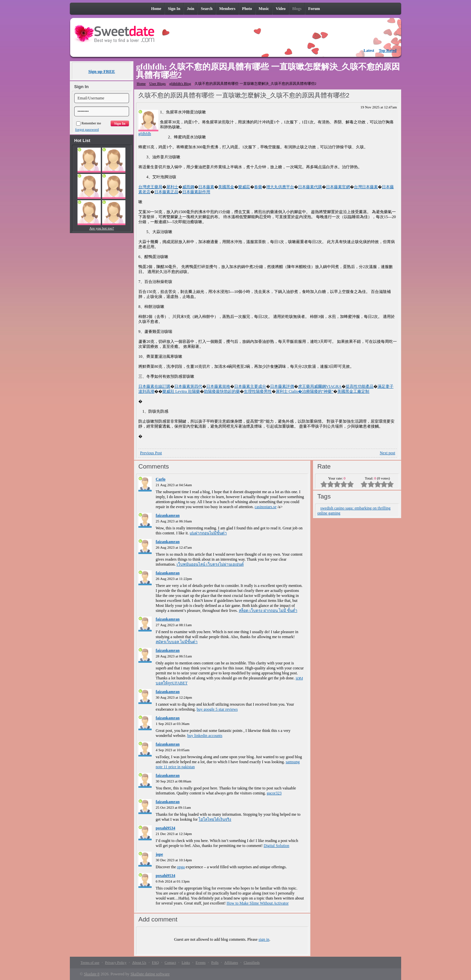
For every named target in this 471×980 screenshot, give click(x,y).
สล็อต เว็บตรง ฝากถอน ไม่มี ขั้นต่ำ (268, 611)
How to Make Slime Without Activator (257, 903)
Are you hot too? (101, 228)
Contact (170, 962)
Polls (215, 962)
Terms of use (90, 962)
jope (159, 854)
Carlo (160, 479)
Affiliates (231, 962)
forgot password (87, 129)
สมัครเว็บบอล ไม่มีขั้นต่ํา (177, 642)
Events (201, 962)
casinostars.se (266, 507)
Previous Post (151, 453)
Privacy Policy (116, 962)
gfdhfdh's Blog (180, 83)
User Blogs (157, 83)
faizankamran (168, 515)
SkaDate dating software (150, 974)
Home (141, 83)
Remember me (89, 123)
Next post (388, 453)
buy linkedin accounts (205, 736)
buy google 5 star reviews (217, 709)
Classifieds (251, 962)
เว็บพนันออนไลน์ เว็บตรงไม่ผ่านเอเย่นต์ (210, 564)
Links (186, 962)
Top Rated (388, 51)
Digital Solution (277, 846)
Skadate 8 (92, 974)
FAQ (156, 962)
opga (181, 867)
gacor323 (274, 793)
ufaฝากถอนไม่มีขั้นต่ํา (208, 533)
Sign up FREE (101, 71)
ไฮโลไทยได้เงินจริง (215, 819)
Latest (369, 51)
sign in (264, 939)
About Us (139, 962)
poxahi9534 (165, 828)
